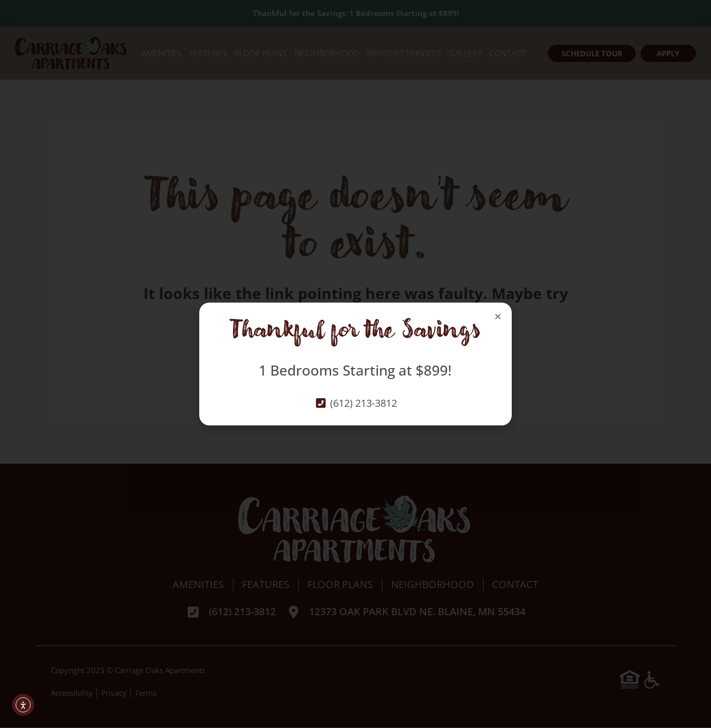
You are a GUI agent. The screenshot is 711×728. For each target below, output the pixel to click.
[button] (498, 316)
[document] (355, 364)
